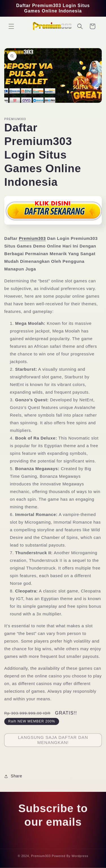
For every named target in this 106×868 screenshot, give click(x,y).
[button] (11, 26)
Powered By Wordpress (70, 857)
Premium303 (32, 238)
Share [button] (13, 776)
